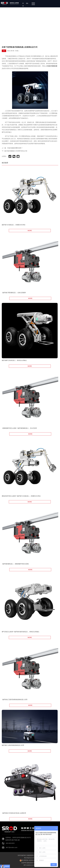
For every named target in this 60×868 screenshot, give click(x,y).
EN (27, 3)
